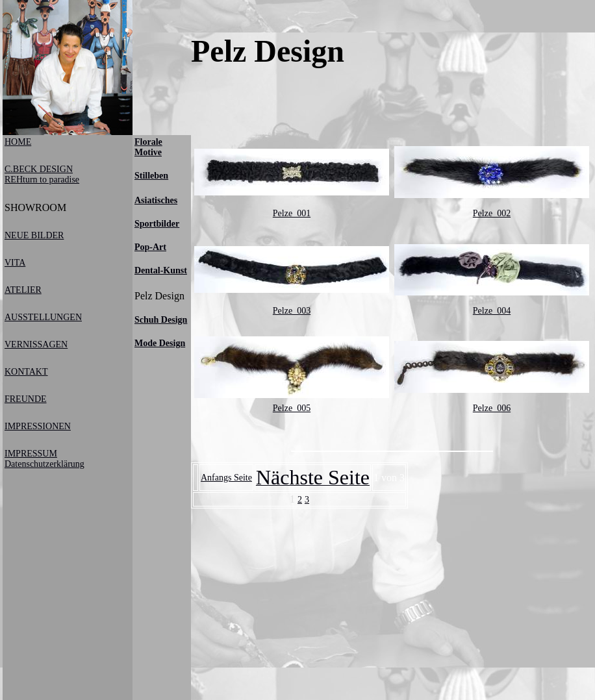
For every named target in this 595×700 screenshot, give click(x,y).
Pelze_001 (292, 213)
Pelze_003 (292, 311)
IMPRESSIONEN (38, 426)
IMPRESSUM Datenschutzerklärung (44, 459)
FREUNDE (26, 399)
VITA (15, 263)
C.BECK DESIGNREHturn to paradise (42, 174)
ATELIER (23, 290)
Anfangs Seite (226, 478)
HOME (18, 142)
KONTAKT (26, 372)
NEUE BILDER (34, 235)
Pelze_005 (292, 408)
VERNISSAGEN (36, 344)
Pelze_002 (492, 213)
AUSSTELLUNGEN (43, 317)
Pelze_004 (492, 311)
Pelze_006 (492, 408)
